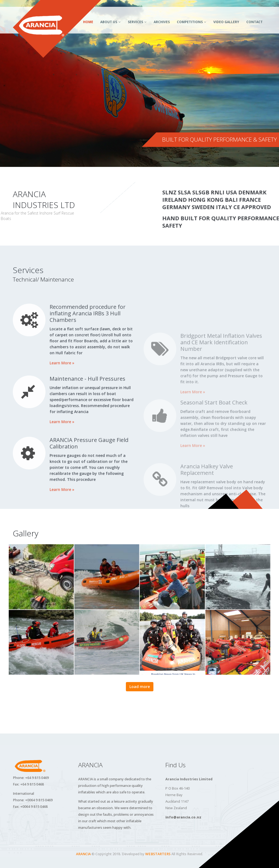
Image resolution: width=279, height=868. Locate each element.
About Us (109, 22)
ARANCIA (83, 854)
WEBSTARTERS (158, 854)
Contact (254, 22)
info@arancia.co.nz (183, 817)
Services (135, 22)
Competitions (190, 22)
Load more (140, 687)
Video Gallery (226, 22)
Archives (162, 22)
